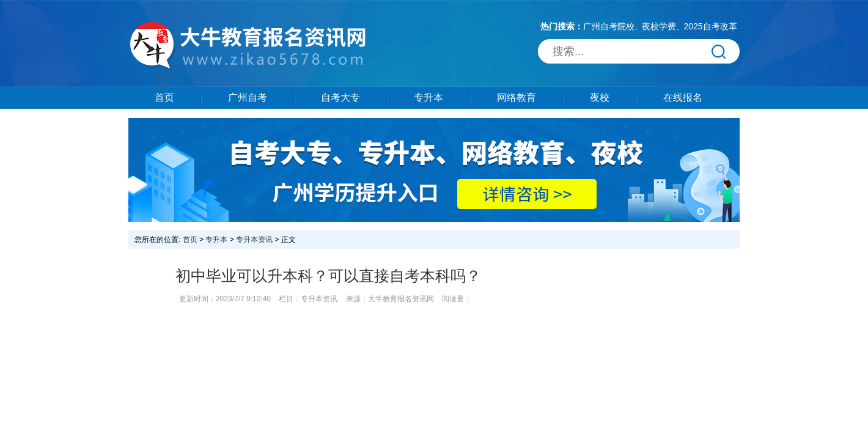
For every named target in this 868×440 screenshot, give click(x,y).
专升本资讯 (254, 240)
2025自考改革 (710, 26)
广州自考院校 (609, 26)
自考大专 (340, 97)
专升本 (428, 97)
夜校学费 (659, 26)
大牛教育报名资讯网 (401, 299)
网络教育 (517, 97)
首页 (164, 97)
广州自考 (248, 97)
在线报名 (683, 97)
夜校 (600, 97)
